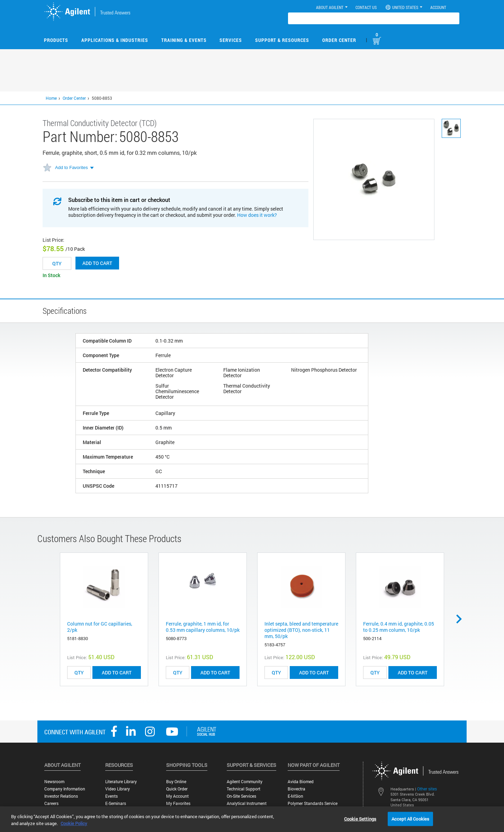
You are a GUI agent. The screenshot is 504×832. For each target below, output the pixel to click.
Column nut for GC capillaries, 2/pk (100, 627)
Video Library (118, 789)
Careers (51, 803)
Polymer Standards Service (313, 803)
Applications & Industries (115, 40)
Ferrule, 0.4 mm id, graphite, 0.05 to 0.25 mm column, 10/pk (399, 627)
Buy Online (176, 782)
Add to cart (97, 263)
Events (111, 796)
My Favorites (178, 803)
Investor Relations (61, 796)
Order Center (339, 40)
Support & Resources (282, 40)
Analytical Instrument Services (247, 806)
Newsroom (54, 782)
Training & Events (184, 40)
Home (51, 98)
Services (231, 40)
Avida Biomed (301, 782)
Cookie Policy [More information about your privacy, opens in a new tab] (74, 823)
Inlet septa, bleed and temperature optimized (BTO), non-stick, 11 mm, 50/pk (301, 630)
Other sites (427, 789)
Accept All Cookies (410, 818)
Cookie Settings (360, 818)
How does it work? (257, 215)
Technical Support (244, 789)
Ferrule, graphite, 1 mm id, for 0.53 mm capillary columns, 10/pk (203, 627)
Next (461, 619)
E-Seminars (116, 803)
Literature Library (121, 782)
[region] (252, 819)
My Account (177, 796)
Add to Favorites (71, 167)
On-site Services (241, 796)
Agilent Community (245, 782)
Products (56, 40)
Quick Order (177, 789)
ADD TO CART (117, 672)
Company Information (65, 789)
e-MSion (295, 796)
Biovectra (296, 789)
